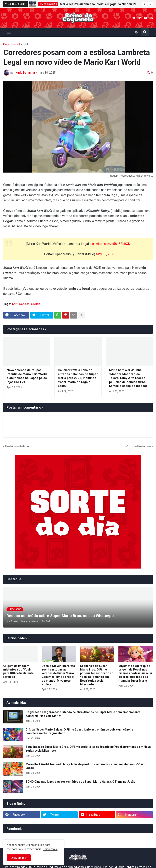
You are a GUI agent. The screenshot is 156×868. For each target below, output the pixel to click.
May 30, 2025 (106, 254)
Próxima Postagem (138, 446)
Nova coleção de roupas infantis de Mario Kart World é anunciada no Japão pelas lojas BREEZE (27, 376)
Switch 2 (37, 304)
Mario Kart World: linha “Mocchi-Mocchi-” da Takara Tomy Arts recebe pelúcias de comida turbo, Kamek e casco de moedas (128, 378)
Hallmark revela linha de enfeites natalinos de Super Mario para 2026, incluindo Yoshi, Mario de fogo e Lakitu (78, 378)
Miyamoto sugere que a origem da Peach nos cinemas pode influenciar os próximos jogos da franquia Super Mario (135, 673)
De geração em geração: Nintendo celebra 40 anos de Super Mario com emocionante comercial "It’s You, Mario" (83, 714)
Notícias (24, 304)
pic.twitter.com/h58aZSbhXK (110, 244)
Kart (25, 44)
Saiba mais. (50, 849)
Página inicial (12, 44)
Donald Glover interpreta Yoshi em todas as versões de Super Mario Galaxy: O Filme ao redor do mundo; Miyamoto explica (58, 675)
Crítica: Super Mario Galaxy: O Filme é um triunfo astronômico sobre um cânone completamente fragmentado (79, 731)
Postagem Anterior (18, 446)
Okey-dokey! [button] (19, 858)
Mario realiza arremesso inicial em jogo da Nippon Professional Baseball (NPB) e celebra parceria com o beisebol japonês (100, 4)
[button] (144, 4)
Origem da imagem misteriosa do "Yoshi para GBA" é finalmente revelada (18, 671)
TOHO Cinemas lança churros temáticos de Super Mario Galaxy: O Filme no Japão (81, 782)
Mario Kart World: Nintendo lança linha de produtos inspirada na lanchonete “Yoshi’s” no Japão (85, 766)
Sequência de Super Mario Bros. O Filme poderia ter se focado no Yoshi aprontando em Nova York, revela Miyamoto (97, 675)
